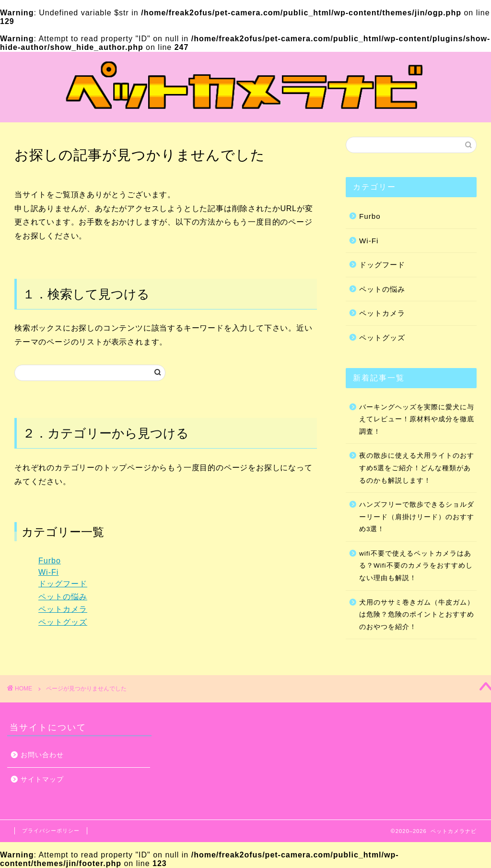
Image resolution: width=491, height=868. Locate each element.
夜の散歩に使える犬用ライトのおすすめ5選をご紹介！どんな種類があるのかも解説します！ (417, 468)
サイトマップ (42, 779)
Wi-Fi (48, 572)
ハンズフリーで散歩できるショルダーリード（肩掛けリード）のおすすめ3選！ (417, 517)
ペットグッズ (63, 622)
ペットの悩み (63, 597)
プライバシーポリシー (51, 831)
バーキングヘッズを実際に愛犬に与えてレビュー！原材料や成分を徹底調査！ (417, 419)
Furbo (50, 561)
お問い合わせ (42, 755)
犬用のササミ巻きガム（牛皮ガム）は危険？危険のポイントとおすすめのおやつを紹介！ (417, 615)
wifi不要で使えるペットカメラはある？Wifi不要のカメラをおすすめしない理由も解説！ (416, 566)
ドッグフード (63, 584)
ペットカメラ (63, 609)
